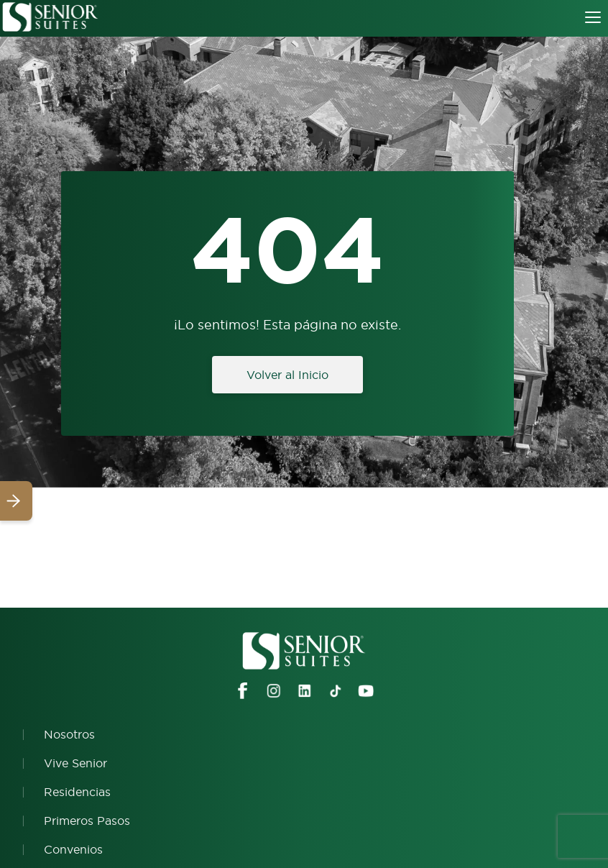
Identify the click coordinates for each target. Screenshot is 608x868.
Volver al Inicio (287, 375)
